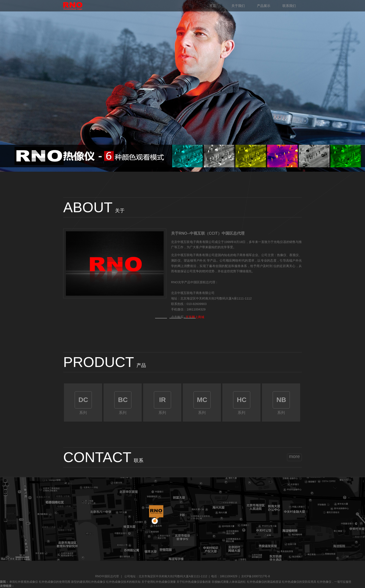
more (294, 456)
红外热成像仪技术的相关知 (123, 582)
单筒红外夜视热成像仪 (24, 582)
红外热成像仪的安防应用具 (299, 582)
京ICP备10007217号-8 (255, 576)
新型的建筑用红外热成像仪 (88, 582)
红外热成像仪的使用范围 (55, 582)
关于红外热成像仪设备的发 (194, 582)
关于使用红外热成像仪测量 (159, 582)
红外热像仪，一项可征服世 (334, 582)
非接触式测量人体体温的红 (229, 582)
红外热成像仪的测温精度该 (264, 582)
